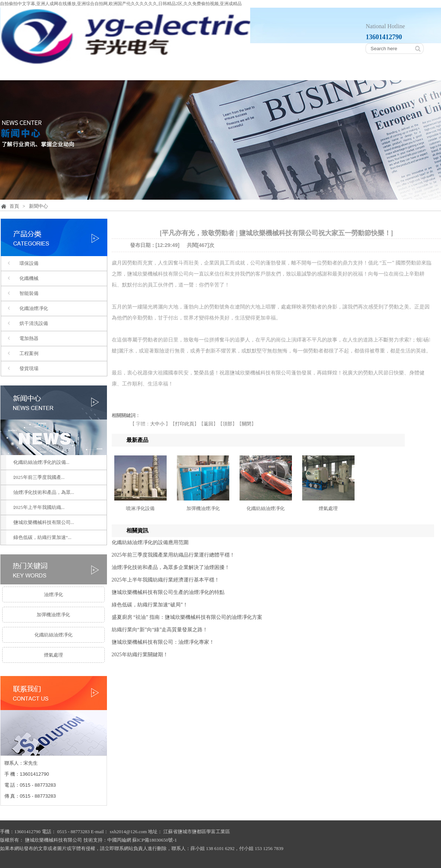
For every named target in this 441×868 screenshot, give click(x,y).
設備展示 (274, 72)
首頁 (26, 72)
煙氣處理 (53, 655)
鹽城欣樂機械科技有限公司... (44, 522)
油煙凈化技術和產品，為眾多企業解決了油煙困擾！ (171, 567)
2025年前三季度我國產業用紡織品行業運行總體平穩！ (173, 555)
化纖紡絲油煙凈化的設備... (42, 462)
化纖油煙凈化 (34, 308)
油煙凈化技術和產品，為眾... (44, 492)
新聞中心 (338, 72)
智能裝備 (29, 293)
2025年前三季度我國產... (39, 477)
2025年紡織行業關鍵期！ (140, 655)
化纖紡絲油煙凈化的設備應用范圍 (150, 542)
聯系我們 (401, 72)
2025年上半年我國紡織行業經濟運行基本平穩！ (166, 580)
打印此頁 (185, 424)
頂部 (227, 424)
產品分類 (147, 72)
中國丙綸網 (119, 840)
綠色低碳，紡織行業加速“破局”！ (150, 605)
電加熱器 (29, 338)
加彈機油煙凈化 (53, 615)
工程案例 (210, 72)
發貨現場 (29, 368)
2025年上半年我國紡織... (39, 507)
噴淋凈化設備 (140, 508)
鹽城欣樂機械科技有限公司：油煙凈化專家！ (163, 642)
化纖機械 (29, 278)
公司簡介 (83, 72)
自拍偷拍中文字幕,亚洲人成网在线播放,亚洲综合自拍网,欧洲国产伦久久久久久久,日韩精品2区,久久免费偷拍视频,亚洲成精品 (121, 4)
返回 (208, 424)
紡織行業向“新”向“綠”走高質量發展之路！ (160, 630)
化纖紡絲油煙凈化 (53, 635)
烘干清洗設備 (34, 323)
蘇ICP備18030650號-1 (155, 840)
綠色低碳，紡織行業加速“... (43, 537)
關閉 (247, 424)
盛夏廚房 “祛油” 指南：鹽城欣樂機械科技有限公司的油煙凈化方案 (187, 617)
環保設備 (29, 263)
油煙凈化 (53, 594)
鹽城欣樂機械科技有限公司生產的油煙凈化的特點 (168, 592)
